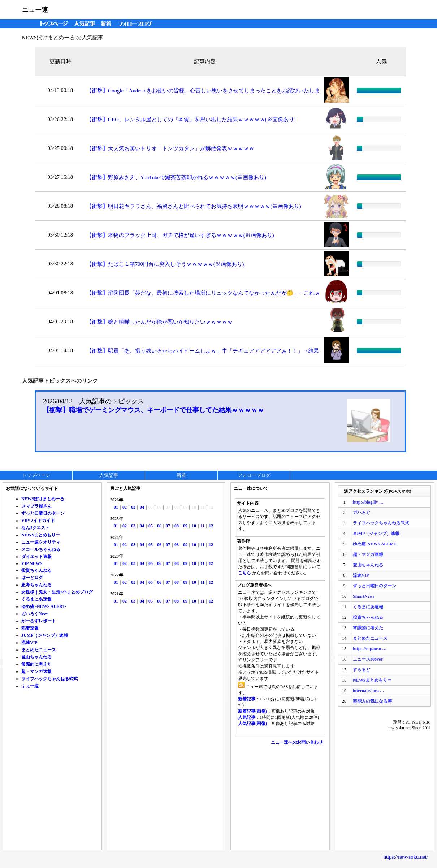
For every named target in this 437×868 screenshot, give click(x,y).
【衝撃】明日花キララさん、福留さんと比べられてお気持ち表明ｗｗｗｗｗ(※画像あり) (194, 206)
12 (211, 526)
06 (159, 526)
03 (133, 507)
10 (194, 526)
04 (142, 507)
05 (151, 526)
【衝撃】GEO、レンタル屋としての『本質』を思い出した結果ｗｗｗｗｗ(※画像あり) (191, 120)
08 (177, 526)
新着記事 (247, 699)
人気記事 (85, 24)
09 (185, 526)
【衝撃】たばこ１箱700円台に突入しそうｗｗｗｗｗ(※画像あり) (165, 264)
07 (168, 526)
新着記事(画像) (252, 711)
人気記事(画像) (252, 724)
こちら (245, 573)
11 (202, 526)
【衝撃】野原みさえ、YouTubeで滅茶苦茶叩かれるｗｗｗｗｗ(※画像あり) (176, 177)
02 (125, 507)
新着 (107, 24)
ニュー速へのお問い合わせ (297, 742)
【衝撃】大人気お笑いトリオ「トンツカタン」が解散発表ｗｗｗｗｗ (170, 148)
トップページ (52, 24)
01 (116, 507)
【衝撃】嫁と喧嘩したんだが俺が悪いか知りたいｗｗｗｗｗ (159, 322)
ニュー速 (35, 10)
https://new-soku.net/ (406, 857)
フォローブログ (137, 24)
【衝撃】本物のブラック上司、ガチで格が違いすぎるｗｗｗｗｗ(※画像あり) (180, 235)
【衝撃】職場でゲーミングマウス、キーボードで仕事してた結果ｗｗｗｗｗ (153, 410)
